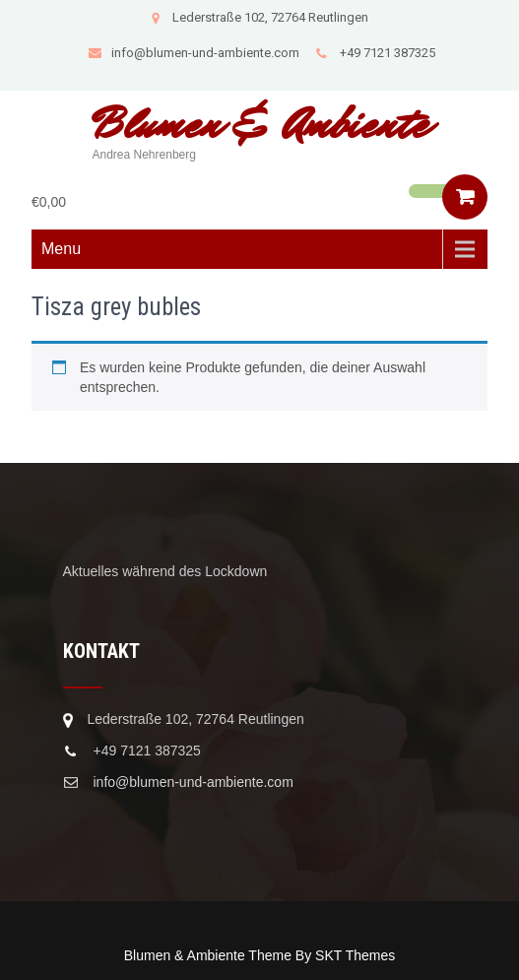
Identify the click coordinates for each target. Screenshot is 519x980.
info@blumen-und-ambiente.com (194, 53)
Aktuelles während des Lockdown (165, 571)
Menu (61, 249)
